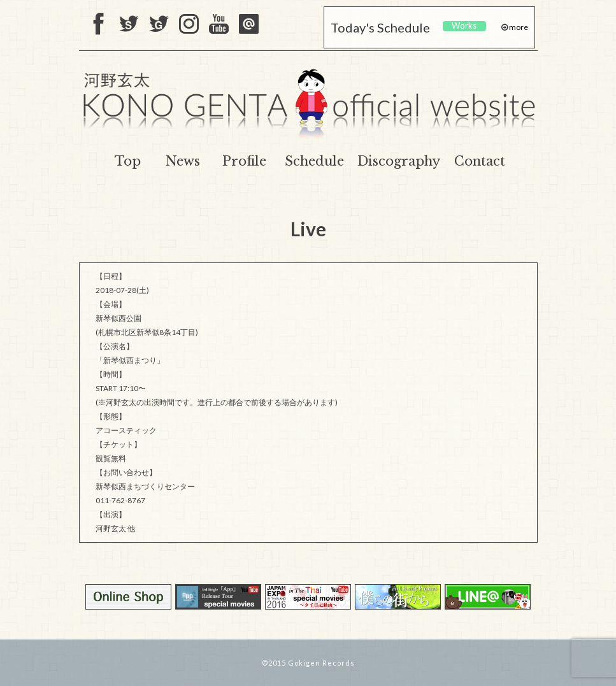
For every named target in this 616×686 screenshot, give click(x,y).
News (183, 161)
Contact (480, 161)
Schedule (314, 161)
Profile (244, 161)
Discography (399, 161)
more (518, 27)
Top (128, 161)
